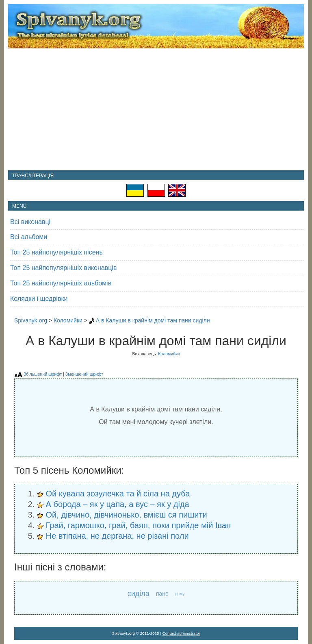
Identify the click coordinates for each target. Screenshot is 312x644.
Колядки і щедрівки (39, 299)
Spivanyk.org (31, 320)
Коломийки (68, 320)
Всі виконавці (30, 222)
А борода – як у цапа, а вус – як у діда (118, 504)
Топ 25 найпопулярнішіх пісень (56, 252)
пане (162, 594)
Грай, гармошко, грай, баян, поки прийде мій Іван (139, 525)
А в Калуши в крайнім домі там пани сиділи (153, 320)
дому (180, 594)
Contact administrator (181, 633)
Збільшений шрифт (43, 374)
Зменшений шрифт (84, 374)
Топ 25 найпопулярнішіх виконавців (63, 268)
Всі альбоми (29, 237)
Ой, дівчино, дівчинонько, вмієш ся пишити (127, 515)
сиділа (139, 594)
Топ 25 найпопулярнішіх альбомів (61, 283)
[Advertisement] (156, 109)
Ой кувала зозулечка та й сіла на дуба (118, 494)
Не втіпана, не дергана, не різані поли (117, 536)
